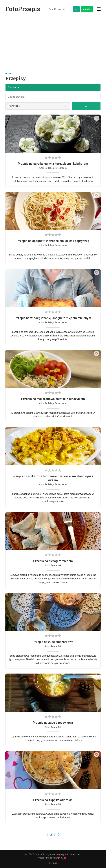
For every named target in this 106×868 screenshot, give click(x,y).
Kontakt (53, 863)
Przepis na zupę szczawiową (53, 723)
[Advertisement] (53, 41)
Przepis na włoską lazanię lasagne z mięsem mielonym (53, 318)
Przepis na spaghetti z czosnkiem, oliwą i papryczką (53, 241)
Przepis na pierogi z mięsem (53, 561)
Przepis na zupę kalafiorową (53, 800)
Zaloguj (87, 9)
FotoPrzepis (23, 9)
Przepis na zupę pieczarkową (53, 642)
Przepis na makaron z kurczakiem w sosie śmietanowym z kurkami (53, 478)
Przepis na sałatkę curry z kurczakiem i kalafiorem (53, 164)
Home (8, 73)
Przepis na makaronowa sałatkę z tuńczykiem (53, 399)
